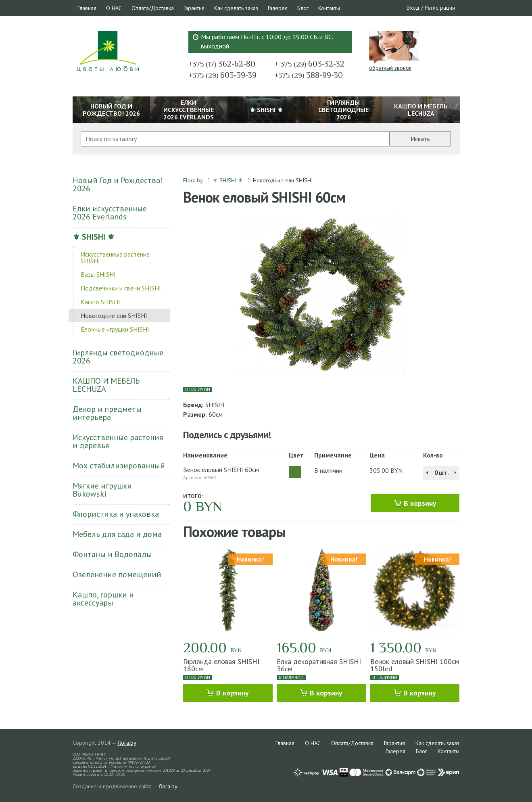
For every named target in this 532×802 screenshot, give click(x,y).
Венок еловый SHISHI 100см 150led (415, 665)
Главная (87, 8)
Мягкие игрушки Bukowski (102, 490)
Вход (413, 8)
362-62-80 (222, 64)
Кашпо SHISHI (100, 302)
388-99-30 (309, 75)
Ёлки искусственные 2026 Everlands (110, 213)
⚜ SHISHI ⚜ (94, 237)
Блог (303, 8)
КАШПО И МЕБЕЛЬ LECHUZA (106, 385)
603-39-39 (222, 75)
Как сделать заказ (236, 8)
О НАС (114, 8)
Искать (420, 139)
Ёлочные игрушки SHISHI (115, 329)
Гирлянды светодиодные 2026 (118, 357)
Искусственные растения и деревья (118, 441)
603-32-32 (309, 64)
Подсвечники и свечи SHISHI (121, 288)
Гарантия (194, 8)
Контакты (329, 8)
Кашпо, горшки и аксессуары (103, 599)
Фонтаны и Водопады (112, 554)
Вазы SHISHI (98, 274)
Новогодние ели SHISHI (114, 315)
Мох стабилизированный (119, 466)
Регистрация (440, 8)
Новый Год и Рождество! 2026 (118, 184)
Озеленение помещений (117, 574)
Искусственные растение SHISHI (115, 257)
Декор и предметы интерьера (107, 413)
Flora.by (193, 180)
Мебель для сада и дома (117, 534)
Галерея (278, 8)
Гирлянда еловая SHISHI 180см (221, 665)
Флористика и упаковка (116, 514)
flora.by (127, 743)
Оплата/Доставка (153, 8)
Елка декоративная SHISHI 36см (319, 665)
